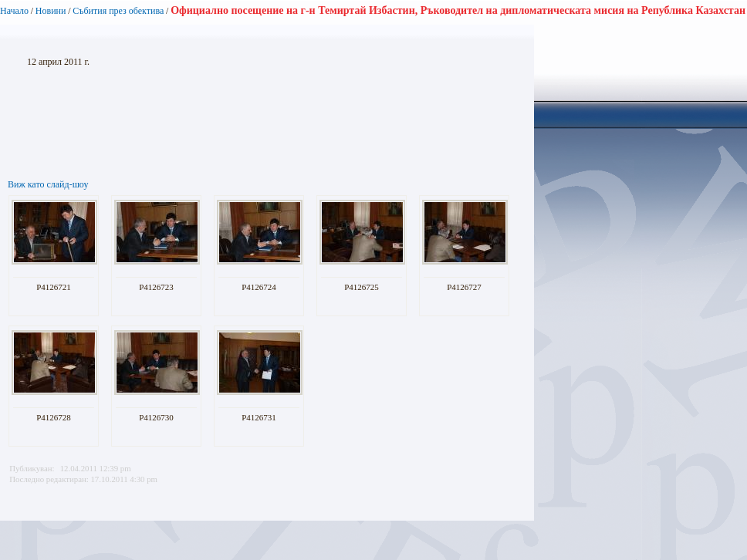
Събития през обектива (118, 11)
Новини (51, 11)
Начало (14, 11)
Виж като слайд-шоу (48, 184)
